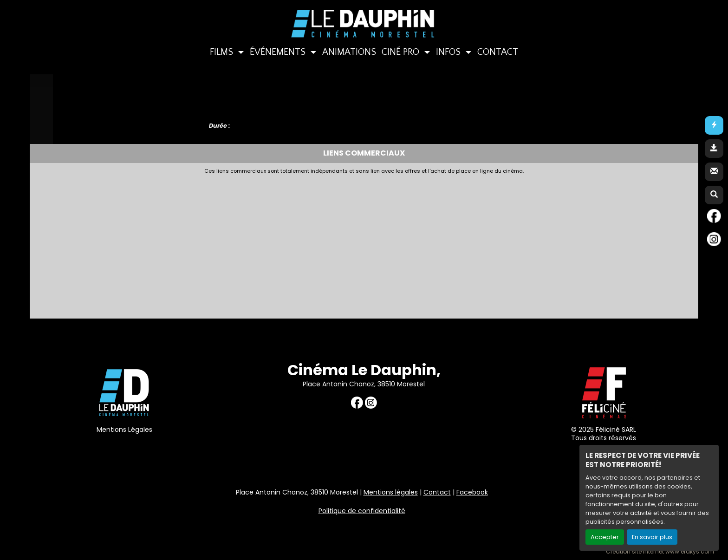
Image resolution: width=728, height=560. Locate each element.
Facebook (472, 492)
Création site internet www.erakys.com (660, 552)
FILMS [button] (223, 52)
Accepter (605, 537)
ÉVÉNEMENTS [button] (279, 52)
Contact (437, 492)
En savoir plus (652, 537)
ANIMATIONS (349, 52)
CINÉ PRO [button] (402, 52)
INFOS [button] (449, 52)
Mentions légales (391, 492)
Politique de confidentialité (362, 511)
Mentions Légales (124, 430)
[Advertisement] (260, 244)
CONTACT (498, 52)
